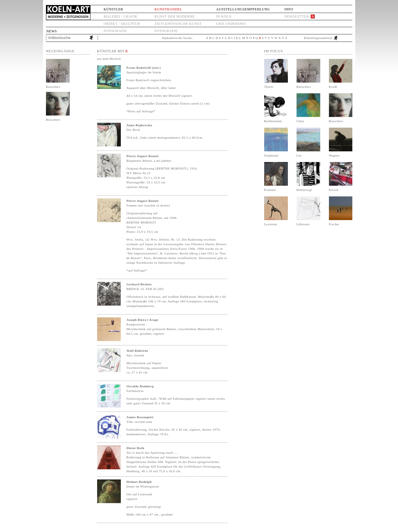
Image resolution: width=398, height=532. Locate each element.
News (52, 31)
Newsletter (297, 16)
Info (289, 9)
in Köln (224, 16)
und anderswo (231, 24)
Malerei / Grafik (121, 16)
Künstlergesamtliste (318, 38)
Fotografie (115, 31)
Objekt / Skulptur (122, 24)
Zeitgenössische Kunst (178, 24)
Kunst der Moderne (175, 16)
